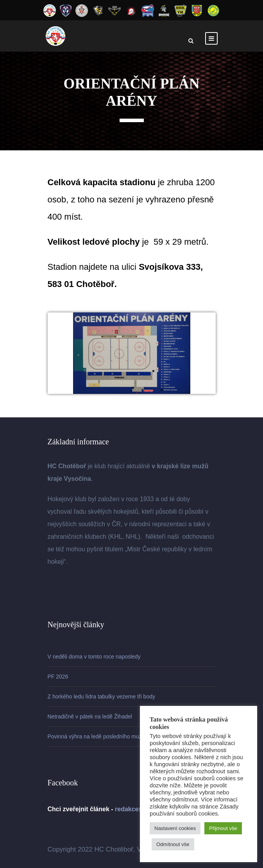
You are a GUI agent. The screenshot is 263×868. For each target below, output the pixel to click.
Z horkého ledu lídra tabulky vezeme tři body (101, 697)
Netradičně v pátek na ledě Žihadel (90, 716)
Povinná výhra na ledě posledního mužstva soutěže (110, 736)
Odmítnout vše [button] (173, 844)
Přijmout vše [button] (223, 828)
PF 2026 (58, 677)
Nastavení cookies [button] (175, 828)
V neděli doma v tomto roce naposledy (94, 657)
